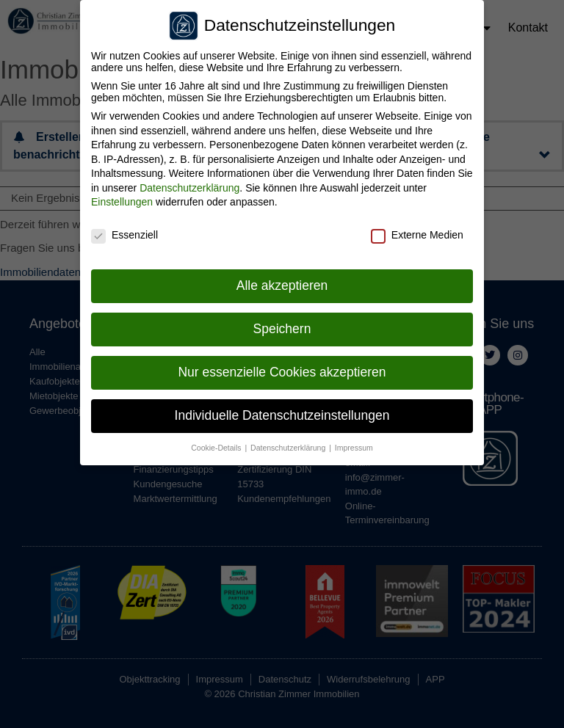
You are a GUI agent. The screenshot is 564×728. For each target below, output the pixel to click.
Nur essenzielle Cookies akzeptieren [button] (282, 367)
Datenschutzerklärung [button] (289, 443)
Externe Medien (417, 230)
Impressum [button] (354, 443)
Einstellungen (122, 197)
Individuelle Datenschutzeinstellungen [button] (282, 410)
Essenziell (124, 230)
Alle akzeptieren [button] (282, 280)
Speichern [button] (282, 324)
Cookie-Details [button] (217, 443)
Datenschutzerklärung (189, 183)
